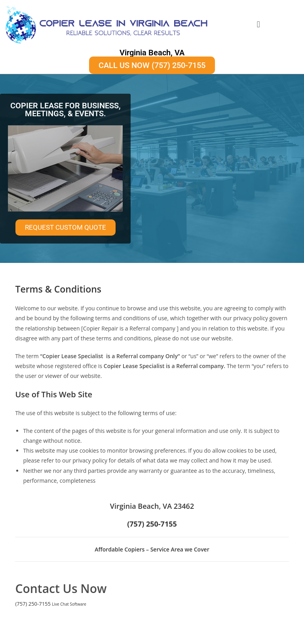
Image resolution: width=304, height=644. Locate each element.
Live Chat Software (69, 604)
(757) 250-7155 (33, 604)
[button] (258, 24)
